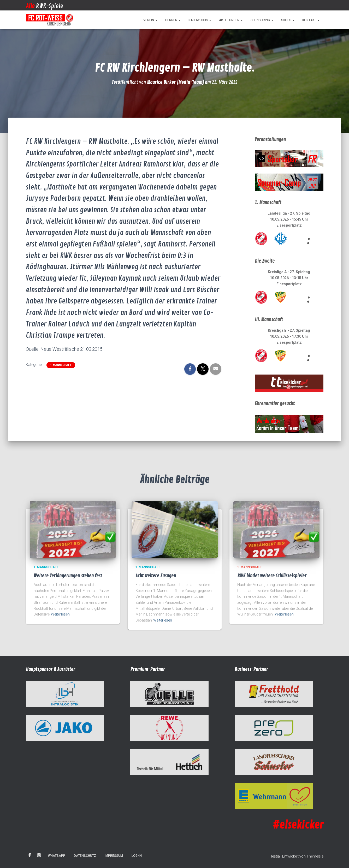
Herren (173, 20)
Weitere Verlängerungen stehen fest (68, 576)
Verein (150, 20)
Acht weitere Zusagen (156, 576)
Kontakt (311, 20)
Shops (288, 20)
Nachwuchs (200, 20)
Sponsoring (262, 20)
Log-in (137, 856)
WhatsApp (57, 856)
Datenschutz (85, 856)
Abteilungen (231, 20)
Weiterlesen (60, 614)
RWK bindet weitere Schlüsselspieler (272, 576)
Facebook (30, 855)
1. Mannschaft (61, 365)
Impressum (114, 856)
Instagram (39, 855)
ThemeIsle (315, 856)
